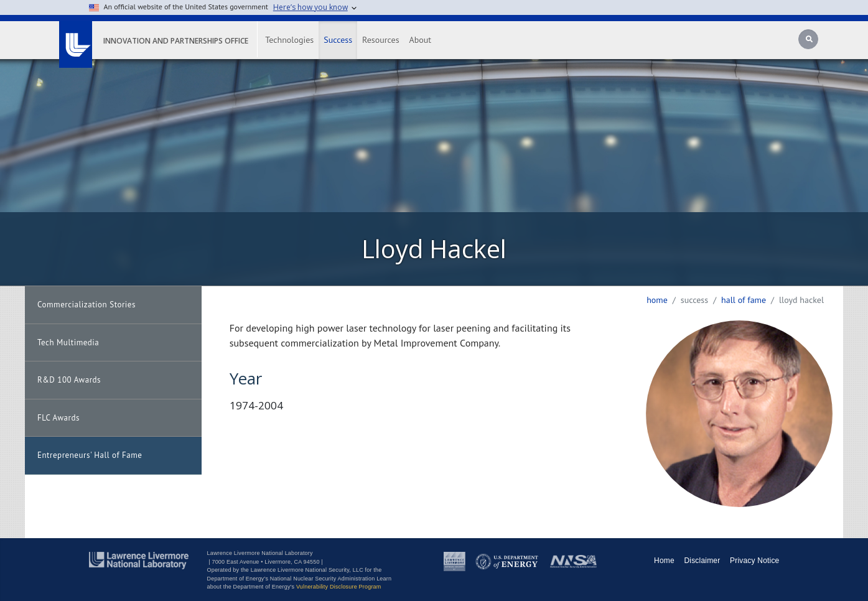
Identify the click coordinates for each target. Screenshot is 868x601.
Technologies (289, 40)
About (421, 40)
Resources (380, 40)
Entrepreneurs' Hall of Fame (90, 455)
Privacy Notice (755, 561)
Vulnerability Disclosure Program (339, 587)
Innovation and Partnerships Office (176, 41)
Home (657, 300)
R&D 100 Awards (69, 380)
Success (338, 40)
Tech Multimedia (68, 342)
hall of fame (744, 300)
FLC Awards (58, 418)
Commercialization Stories (86, 305)
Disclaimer (702, 561)
